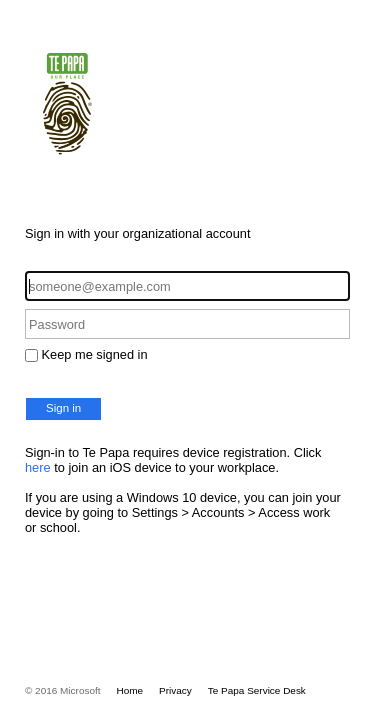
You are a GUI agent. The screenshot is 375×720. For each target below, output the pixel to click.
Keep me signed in (95, 354)
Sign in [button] (63, 408)
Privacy (175, 690)
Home (130, 690)
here (38, 467)
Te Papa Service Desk (257, 690)
